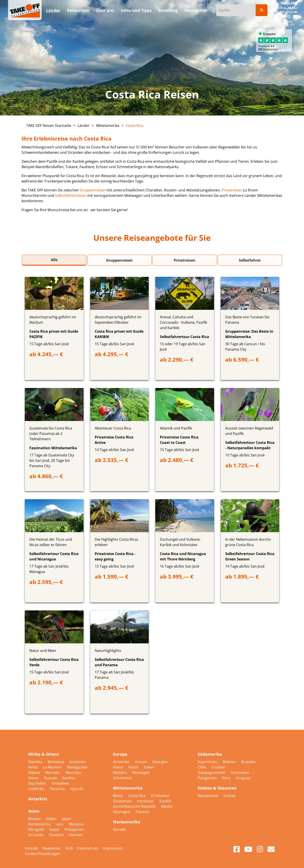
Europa (120, 754)
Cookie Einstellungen (42, 854)
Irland (118, 767)
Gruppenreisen (93, 190)
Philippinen (74, 829)
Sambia (69, 778)
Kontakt (289, 3)
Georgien (160, 762)
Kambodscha (40, 824)
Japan (66, 819)
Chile (202, 767)
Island (134, 767)
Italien (149, 767)
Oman (34, 778)
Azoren (141, 762)
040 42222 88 (288, 12)
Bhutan (35, 819)
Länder (84, 126)
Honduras (146, 801)
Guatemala (123, 801)
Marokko (53, 773)
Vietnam (76, 835)
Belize (118, 796)
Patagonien (208, 778)
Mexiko (167, 806)
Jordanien (78, 762)
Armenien (122, 762)
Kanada (119, 829)
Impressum (113, 848)
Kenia (33, 767)
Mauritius (73, 773)
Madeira (120, 773)
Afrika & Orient (44, 754)
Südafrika (37, 789)
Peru (227, 778)
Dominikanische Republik (135, 806)
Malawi (34, 773)
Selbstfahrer (250, 260)
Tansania (58, 789)
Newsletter (52, 848)
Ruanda (51, 778)
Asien (34, 811)
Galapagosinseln (212, 773)
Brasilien (249, 762)
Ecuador (218, 767)
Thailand (57, 835)
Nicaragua (122, 812)
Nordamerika (127, 822)
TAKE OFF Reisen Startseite (49, 126)
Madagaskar (77, 767)
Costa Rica (135, 126)
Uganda (77, 789)
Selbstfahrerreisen (71, 195)
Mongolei (36, 829)
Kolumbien (240, 773)
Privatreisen (232, 190)
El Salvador (160, 796)
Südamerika (210, 754)
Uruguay (243, 778)
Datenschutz (88, 848)
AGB (69, 848)
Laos (60, 824)
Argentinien (208, 762)
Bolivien (230, 762)
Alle (54, 260)
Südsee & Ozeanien (217, 788)
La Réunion (53, 767)
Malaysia (76, 824)
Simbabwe (60, 783)
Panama (143, 812)
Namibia (36, 762)
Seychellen (38, 783)
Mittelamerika (108, 126)
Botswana (56, 762)
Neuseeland (208, 796)
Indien (52, 819)
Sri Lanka (36, 835)
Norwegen (141, 773)
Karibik (165, 801)
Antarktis (38, 799)
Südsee (229, 796)
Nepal (55, 829)
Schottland (122, 778)
